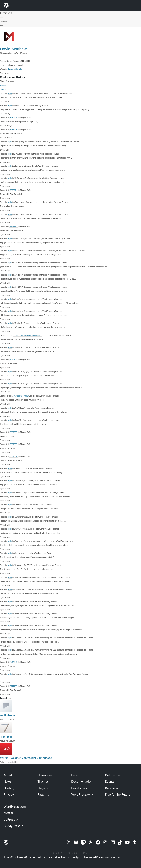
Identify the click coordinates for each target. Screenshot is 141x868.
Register (3, 21)
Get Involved (114, 775)
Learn (75, 775)
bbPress (11, 819)
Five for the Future (118, 794)
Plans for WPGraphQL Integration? (28, 335)
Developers (79, 788)
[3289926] (13, 118)
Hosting (9, 788)
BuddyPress (14, 826)
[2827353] (13, 444)
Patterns (43, 794)
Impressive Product (21, 396)
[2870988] (13, 360)
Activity (3, 85)
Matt (8, 813)
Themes (43, 781)
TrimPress (6, 737)
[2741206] (13, 686)
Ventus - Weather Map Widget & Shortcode (26, 758)
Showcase (45, 775)
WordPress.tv (82, 794)
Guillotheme (7, 715)
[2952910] (13, 226)
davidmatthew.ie (15, 69)
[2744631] (13, 662)
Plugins (3, 89)
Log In (3, 25)
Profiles (6, 13)
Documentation (82, 781)
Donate (112, 788)
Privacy (9, 794)
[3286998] (13, 130)
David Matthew (13, 49)
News (8, 781)
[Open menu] (135, 5)
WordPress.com (16, 807)
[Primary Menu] (1, 18)
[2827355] (13, 432)
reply (10, 93)
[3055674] (13, 190)
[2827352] (13, 456)
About (8, 775)
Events (110, 781)
